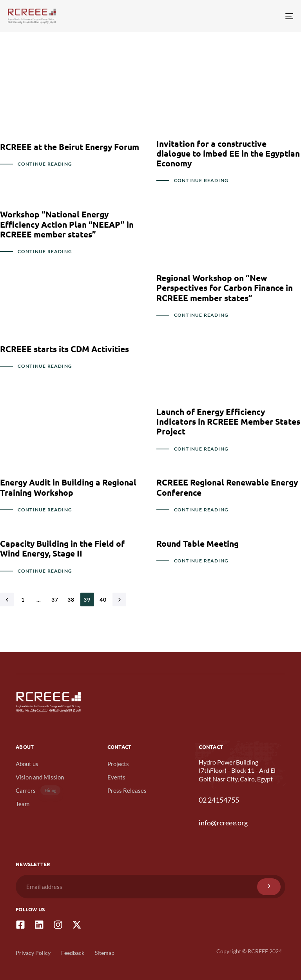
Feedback (73, 953)
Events (116, 777)
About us (27, 764)
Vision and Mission (40, 777)
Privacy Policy (33, 953)
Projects (118, 764)
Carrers (38, 790)
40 (103, 599)
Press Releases (127, 790)
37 (55, 599)
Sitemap (105, 953)
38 (71, 599)
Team (23, 804)
